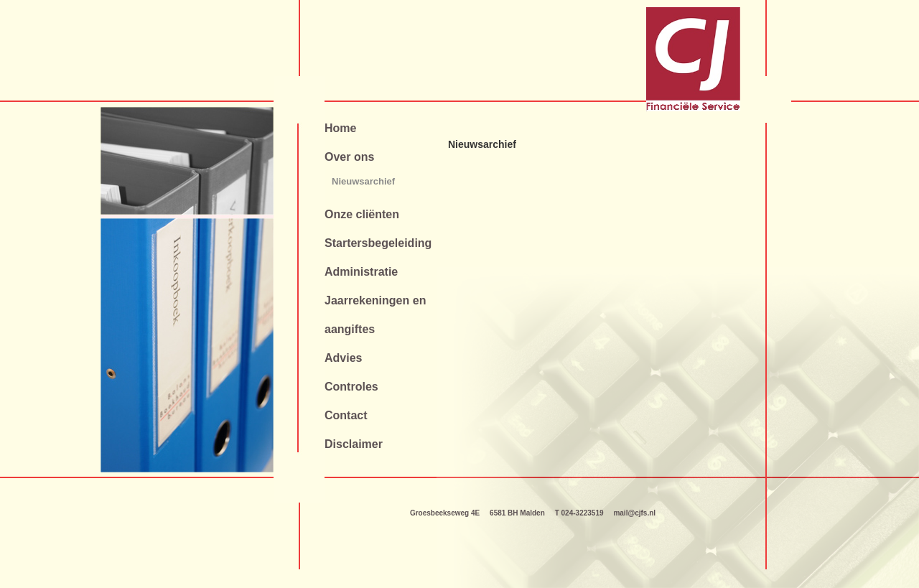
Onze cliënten (362, 214)
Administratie (361, 272)
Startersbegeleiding (378, 243)
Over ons (349, 157)
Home (340, 128)
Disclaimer (354, 444)
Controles (351, 387)
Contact (346, 415)
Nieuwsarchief (363, 181)
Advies (343, 358)
